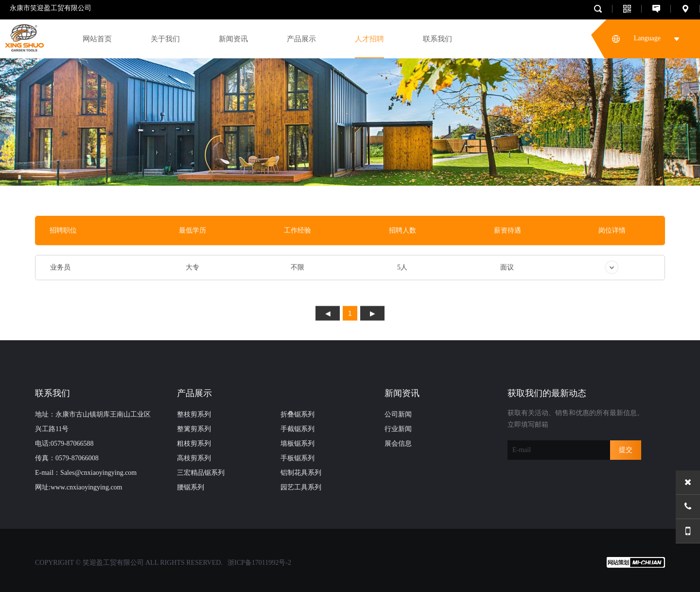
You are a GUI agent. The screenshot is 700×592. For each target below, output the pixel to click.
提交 (626, 450)
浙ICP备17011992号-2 (259, 563)
